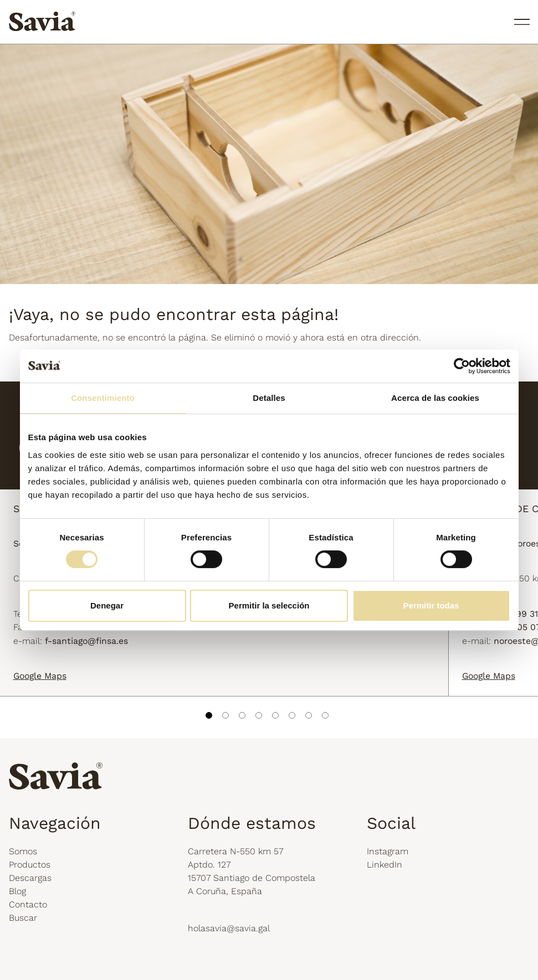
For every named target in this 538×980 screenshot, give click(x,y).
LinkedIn (385, 865)
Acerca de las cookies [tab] (435, 398)
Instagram (388, 851)
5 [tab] (275, 715)
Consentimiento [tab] (103, 398)
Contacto (28, 904)
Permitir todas (431, 605)
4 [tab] (259, 715)
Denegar (107, 605)
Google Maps (40, 676)
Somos (23, 851)
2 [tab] (226, 715)
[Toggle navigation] (519, 24)
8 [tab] (325, 715)
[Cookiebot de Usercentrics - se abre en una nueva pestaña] (462, 366)
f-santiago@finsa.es (86, 644)
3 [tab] (242, 715)
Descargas (30, 878)
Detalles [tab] (269, 398)
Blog (17, 891)
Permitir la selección (269, 605)
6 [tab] (292, 715)
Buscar (23, 918)
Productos (30, 865)
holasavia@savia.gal (229, 928)
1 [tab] (209, 715)
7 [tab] (309, 715)
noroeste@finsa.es (383, 644)
